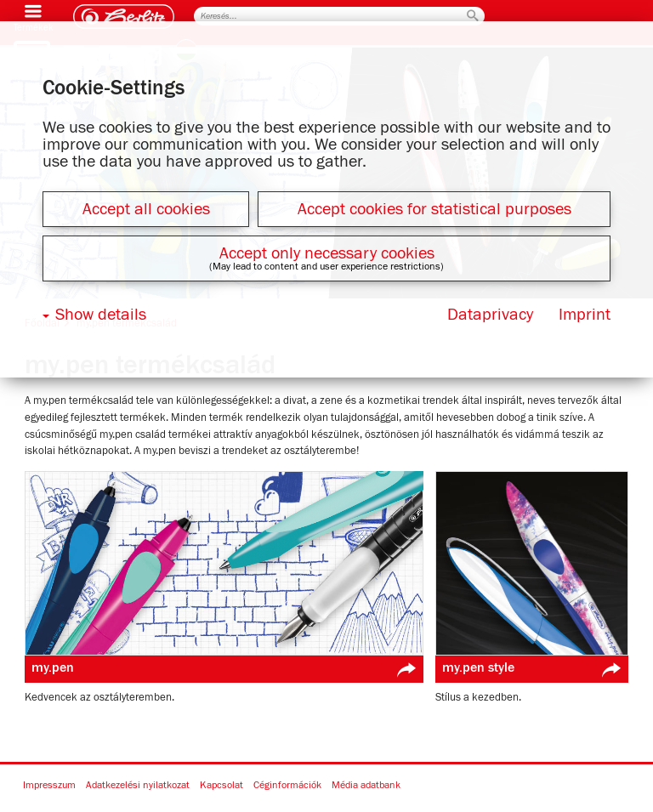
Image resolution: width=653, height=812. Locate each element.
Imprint (585, 315)
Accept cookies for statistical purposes (434, 209)
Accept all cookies (146, 209)
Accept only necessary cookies (327, 253)
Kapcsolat (221, 786)
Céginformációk (287, 786)
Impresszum (49, 786)
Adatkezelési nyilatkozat (138, 786)
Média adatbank (366, 786)
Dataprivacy (490, 315)
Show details (101, 315)
